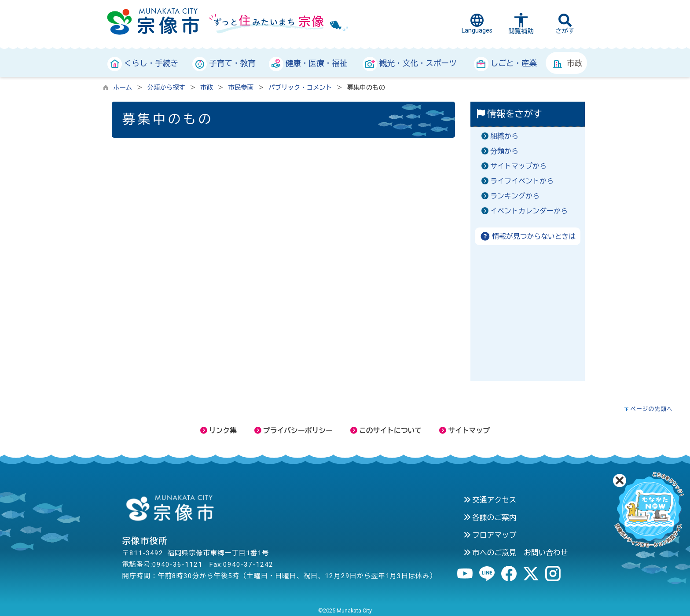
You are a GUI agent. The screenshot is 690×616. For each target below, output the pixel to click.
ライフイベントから (522, 181)
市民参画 (241, 88)
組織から (504, 136)
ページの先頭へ (651, 409)
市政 (207, 88)
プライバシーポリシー (294, 431)
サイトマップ (464, 431)
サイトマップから (518, 166)
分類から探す (166, 88)
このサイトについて (386, 431)
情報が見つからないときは (528, 236)
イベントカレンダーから (529, 211)
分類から (504, 151)
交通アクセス (490, 500)
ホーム (123, 88)
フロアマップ (490, 535)
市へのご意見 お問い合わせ (516, 553)
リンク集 (218, 431)
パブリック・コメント (300, 88)
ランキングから (515, 196)
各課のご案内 (490, 517)
